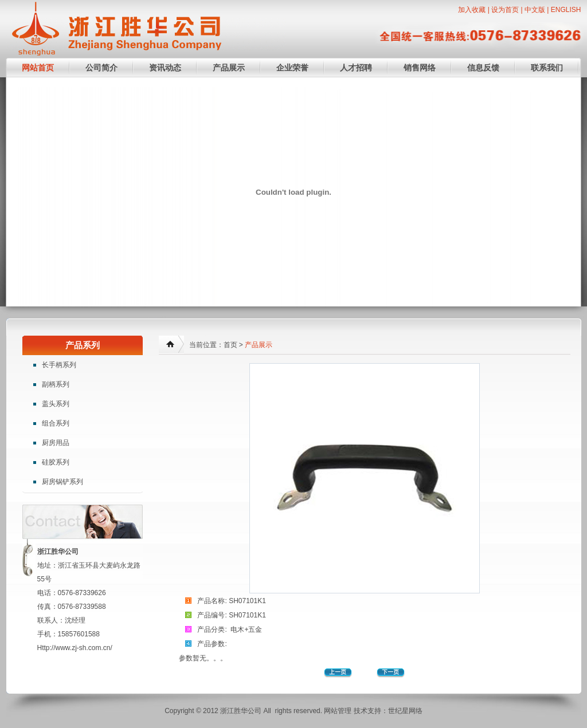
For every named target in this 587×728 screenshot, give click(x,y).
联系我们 (547, 68)
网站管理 (338, 711)
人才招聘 (356, 68)
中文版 (535, 10)
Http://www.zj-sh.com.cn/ (75, 648)
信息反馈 (483, 68)
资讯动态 (165, 68)
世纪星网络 (405, 711)
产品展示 (229, 68)
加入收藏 (472, 10)
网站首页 (38, 68)
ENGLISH (566, 10)
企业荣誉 (292, 68)
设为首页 (505, 10)
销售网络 (420, 68)
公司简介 (101, 68)
